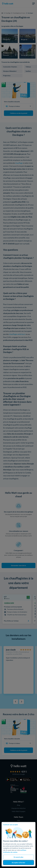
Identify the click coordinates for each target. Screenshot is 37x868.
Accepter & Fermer (18, 862)
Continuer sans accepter (11, 825)
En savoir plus (18, 857)
